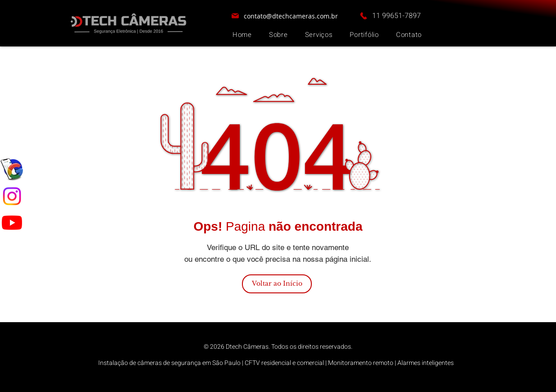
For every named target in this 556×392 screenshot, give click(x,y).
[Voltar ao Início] (277, 284)
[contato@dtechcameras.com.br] (284, 16)
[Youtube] (12, 222)
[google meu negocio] (12, 170)
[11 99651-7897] (390, 16)
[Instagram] (12, 196)
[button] (319, 34)
